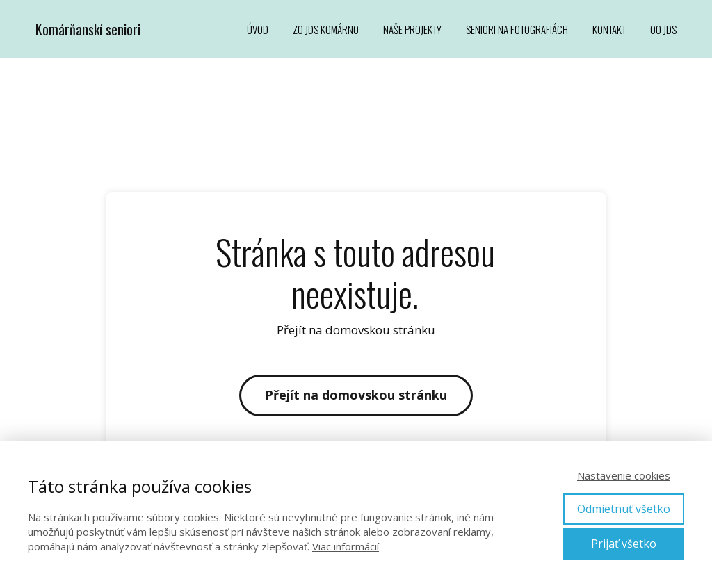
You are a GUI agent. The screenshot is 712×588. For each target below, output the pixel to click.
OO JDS (663, 29)
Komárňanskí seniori (88, 29)
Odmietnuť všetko (624, 509)
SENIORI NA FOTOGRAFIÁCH (517, 29)
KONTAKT (609, 29)
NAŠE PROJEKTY (412, 29)
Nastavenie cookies (624, 475)
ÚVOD (258, 29)
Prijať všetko (624, 544)
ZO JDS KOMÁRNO (326, 29)
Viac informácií (346, 546)
